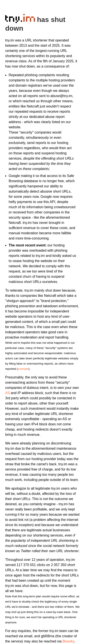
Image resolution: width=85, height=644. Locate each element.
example (23, 369)
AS (7, 393)
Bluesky (68, 641)
